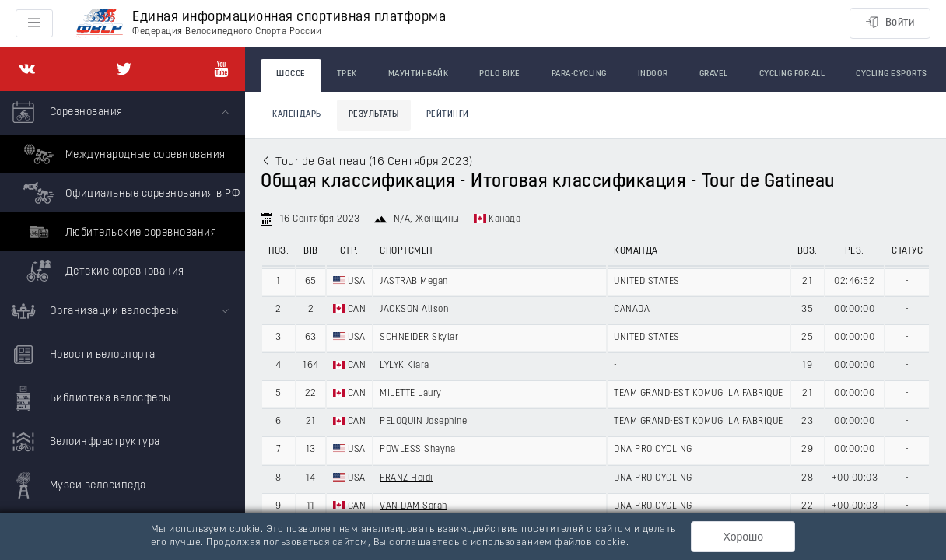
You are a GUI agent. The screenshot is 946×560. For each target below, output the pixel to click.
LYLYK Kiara (405, 366)
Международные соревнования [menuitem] (123, 154)
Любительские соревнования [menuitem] (118, 232)
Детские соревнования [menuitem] (102, 271)
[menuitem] (123, 191)
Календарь (297, 115)
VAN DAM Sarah (413, 506)
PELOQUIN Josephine (423, 422)
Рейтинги (448, 115)
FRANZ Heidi (406, 478)
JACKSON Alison (414, 310)
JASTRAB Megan (414, 282)
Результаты (374, 115)
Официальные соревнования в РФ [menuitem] (130, 193)
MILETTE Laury (411, 394)
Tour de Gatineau (321, 162)
